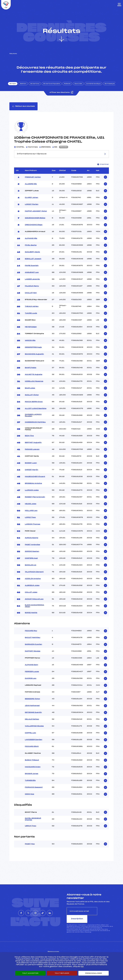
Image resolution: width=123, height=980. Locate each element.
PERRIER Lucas (32, 675)
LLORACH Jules (32, 493)
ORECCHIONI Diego (34, 228)
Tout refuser (62, 973)
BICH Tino (29, 439)
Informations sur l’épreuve (61, 157)
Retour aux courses (24, 109)
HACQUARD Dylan (33, 770)
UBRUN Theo (31, 829)
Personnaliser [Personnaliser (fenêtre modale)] (94, 973)
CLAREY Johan (32, 201)
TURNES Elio (30, 783)
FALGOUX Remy (32, 289)
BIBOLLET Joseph (33, 262)
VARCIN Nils (30, 343)
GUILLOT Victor (32, 398)
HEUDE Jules (31, 507)
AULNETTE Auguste (34, 377)
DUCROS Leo (31, 681)
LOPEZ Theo (30, 520)
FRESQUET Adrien (33, 180)
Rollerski (69, 86)
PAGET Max (30, 847)
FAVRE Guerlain (32, 269)
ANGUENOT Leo (32, 275)
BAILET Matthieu (33, 641)
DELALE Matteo (32, 722)
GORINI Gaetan (32, 554)
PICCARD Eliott (32, 749)
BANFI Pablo (31, 371)
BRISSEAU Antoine (33, 486)
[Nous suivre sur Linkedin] (57, 912)
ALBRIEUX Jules (32, 588)
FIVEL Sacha (31, 248)
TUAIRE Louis (31, 316)
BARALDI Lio (31, 568)
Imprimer (103, 167)
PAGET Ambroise (32, 548)
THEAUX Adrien (32, 309)
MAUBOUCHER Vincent (35, 480)
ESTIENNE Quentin (33, 715)
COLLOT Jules (31, 595)
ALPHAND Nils (31, 241)
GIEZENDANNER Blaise (35, 221)
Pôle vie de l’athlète (92, 950)
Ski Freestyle (112, 86)
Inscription (105, 914)
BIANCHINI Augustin (34, 357)
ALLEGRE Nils (31, 187)
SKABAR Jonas (32, 777)
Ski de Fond (37, 86)
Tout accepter (30, 973)
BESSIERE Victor (32, 702)
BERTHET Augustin (33, 446)
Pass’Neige (56, 950)
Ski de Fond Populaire (54, 86)
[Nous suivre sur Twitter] (25, 912)
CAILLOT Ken (31, 296)
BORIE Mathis (31, 616)
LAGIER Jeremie (32, 282)
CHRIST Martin (32, 473)
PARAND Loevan (32, 452)
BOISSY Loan (31, 466)
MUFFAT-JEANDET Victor (36, 214)
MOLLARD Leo (31, 514)
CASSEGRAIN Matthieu (35, 425)
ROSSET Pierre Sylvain (35, 500)
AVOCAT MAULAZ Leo (34, 602)
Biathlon (25, 86)
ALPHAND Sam (31, 668)
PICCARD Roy (31, 634)
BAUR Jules (30, 391)
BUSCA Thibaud (32, 763)
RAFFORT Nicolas (33, 654)
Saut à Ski (80, 86)
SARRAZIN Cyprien (33, 647)
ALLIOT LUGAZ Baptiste (36, 412)
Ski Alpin (15, 86)
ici (90, 927)
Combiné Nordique (95, 86)
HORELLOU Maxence (34, 384)
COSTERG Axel (31, 561)
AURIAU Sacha (32, 541)
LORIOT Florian (32, 207)
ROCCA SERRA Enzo (34, 405)
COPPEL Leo (30, 736)
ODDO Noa (29, 797)
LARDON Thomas (33, 527)
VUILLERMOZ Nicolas (34, 729)
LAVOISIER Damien (34, 743)
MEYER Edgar (31, 330)
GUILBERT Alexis (32, 255)
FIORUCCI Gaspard (34, 790)
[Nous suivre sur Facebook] (14, 912)
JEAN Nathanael (32, 709)
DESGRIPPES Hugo (33, 350)
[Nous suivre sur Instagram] (35, 912)
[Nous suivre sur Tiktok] (46, 912)
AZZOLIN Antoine (33, 582)
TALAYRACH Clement (34, 575)
